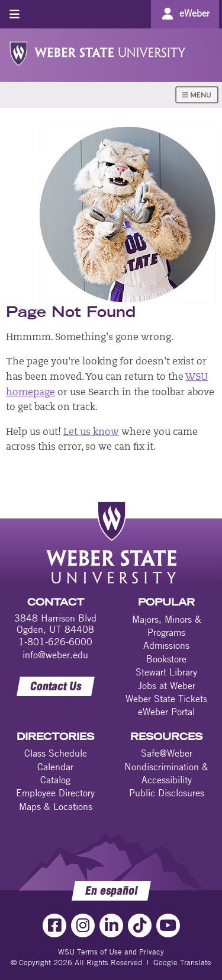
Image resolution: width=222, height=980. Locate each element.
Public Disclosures (167, 793)
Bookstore (166, 659)
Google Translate (182, 962)
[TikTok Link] (140, 925)
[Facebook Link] (54, 925)
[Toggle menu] (15, 14)
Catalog (55, 780)
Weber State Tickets (166, 699)
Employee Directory (55, 793)
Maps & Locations (56, 806)
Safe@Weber (167, 753)
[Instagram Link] (83, 925)
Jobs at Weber (167, 686)
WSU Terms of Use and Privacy (111, 952)
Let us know (91, 433)
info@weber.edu (55, 655)
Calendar (55, 767)
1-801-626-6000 (55, 642)
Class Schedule (56, 753)
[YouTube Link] (168, 925)
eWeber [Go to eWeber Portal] (194, 13)
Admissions (166, 645)
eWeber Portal (166, 712)
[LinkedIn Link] (111, 925)
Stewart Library (166, 672)
